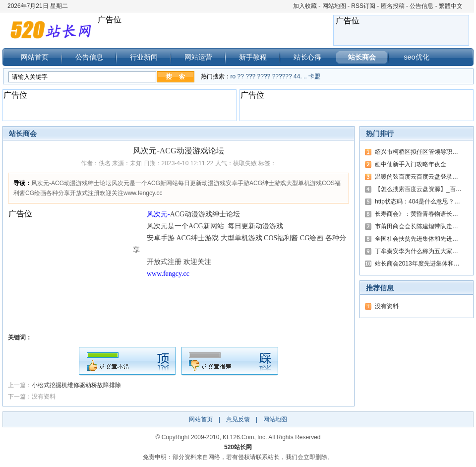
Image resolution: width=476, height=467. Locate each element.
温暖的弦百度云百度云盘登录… (416, 177)
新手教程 (253, 57)
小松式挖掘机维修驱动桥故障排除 (76, 385)
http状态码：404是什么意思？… (417, 201)
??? (250, 76)
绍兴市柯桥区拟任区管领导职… (416, 152)
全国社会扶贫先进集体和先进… (416, 239)
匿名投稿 (393, 6)
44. (298, 76)
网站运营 (198, 57)
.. (305, 76)
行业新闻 (144, 57)
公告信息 (421, 6)
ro (233, 76)
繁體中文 (451, 6)
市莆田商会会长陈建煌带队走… (416, 226)
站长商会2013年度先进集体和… (417, 264)
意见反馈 (238, 419)
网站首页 (35, 57)
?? (241, 76)
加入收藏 (305, 6)
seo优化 (416, 57)
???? (264, 76)
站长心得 (307, 57)
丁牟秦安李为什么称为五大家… (416, 251)
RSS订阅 (363, 6)
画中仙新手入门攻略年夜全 (411, 164)
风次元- (158, 214)
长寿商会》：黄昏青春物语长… (416, 214)
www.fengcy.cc (168, 274)
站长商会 (362, 57)
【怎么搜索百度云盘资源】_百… (418, 189)
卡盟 (314, 76)
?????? (282, 76)
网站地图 (334, 6)
